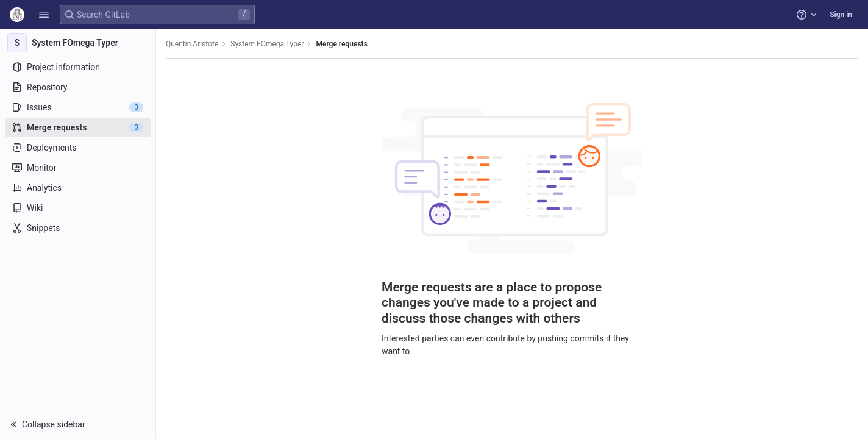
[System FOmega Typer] (78, 43)
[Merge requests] (78, 127)
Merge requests (341, 44)
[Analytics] (78, 188)
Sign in (841, 15)
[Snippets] (78, 228)
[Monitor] (78, 168)
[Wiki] (78, 208)
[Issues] (78, 107)
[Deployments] (78, 148)
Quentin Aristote (192, 44)
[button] (44, 15)
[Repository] (78, 87)
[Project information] (78, 67)
